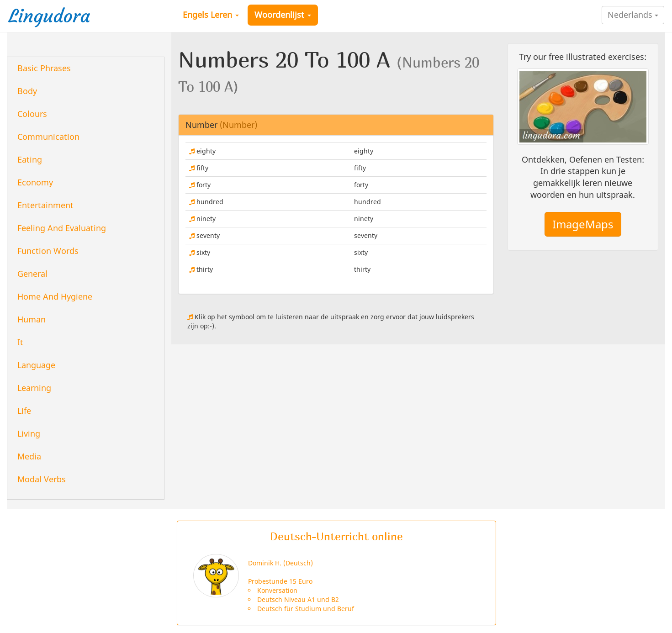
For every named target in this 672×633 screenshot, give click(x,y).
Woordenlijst (283, 15)
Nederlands (633, 15)
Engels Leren (211, 15)
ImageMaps (583, 224)
